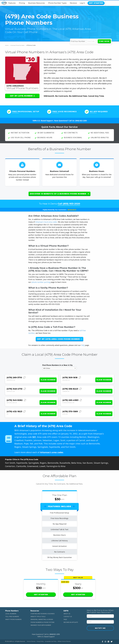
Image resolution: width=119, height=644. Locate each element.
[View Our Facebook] (102, 635)
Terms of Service (31, 635)
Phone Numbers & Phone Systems (42, 616)
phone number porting (41, 281)
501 (34, 431)
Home (7, 45)
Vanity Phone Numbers (13, 613)
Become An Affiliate (71, 616)
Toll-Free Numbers (12, 610)
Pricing (29, 3)
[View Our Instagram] (105, 635)
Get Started (109, 3)
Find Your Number (78, 41)
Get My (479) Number (22, 96)
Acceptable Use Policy (51, 635)
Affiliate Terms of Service (64, 635)
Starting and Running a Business (43, 607)
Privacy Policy (40, 635)
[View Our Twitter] (111, 635)
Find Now (104, 41)
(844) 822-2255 (81, 121)
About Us (67, 607)
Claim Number (48, 377)
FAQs (65, 613)
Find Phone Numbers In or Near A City (57, 364)
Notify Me (100, 622)
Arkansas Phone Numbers (18, 45)
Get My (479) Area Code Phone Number (59, 338)
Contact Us (68, 610)
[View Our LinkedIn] (108, 635)
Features (19, 3)
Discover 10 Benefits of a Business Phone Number (59, 194)
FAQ (83, 344)
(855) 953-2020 (71, 202)
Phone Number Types (64, 3)
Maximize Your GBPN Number (41, 619)
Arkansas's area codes (52, 446)
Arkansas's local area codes (46, 220)
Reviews (80, 3)
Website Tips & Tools (38, 610)
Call (69, 202)
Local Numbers (11, 607)
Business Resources (43, 3)
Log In (96, 3)
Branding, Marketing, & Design (42, 613)
